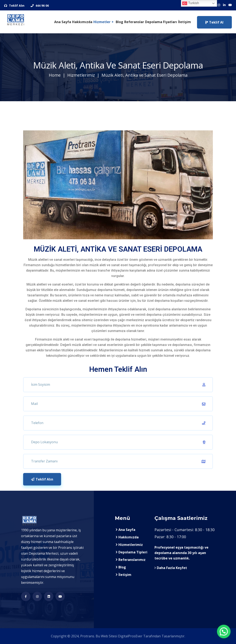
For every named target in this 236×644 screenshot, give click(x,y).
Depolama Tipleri (133, 552)
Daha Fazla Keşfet (171, 568)
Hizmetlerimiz (81, 75)
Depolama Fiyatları (161, 22)
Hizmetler (102, 22)
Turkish (191, 3)
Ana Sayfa (63, 22)
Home (55, 75)
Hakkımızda (82, 22)
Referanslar (134, 22)
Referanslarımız (132, 560)
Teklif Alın (14, 6)
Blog (119, 22)
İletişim (185, 22)
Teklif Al (214, 22)
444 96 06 (40, 6)
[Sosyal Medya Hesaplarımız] (219, 5)
